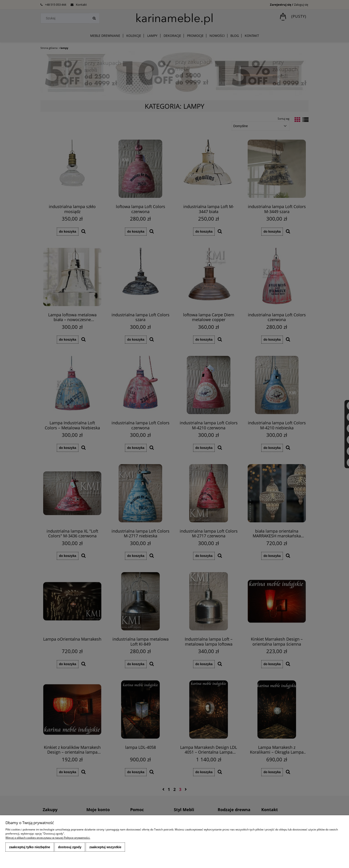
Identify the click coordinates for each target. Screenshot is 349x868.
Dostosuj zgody (70, 847)
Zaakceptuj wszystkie (105, 847)
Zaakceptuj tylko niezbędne (30, 847)
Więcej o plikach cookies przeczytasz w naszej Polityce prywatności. (48, 838)
